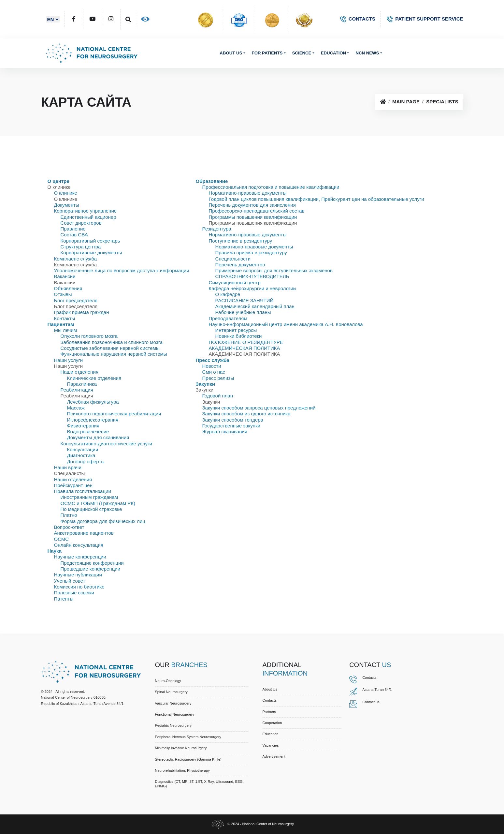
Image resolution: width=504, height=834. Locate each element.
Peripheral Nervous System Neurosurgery (188, 737)
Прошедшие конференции (91, 569)
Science (302, 53)
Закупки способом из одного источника (246, 414)
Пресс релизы (218, 378)
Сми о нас (214, 372)
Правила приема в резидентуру (251, 253)
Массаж (76, 408)
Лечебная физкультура (93, 402)
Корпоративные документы (91, 253)
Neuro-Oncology (168, 681)
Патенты (64, 599)
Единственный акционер (88, 217)
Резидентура (217, 229)
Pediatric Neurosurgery (173, 725)
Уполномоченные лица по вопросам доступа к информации (122, 270)
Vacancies (271, 745)
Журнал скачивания (225, 432)
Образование (212, 181)
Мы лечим (66, 330)
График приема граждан (82, 312)
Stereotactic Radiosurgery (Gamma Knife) (188, 759)
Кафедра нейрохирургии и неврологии (252, 288)
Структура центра (81, 247)
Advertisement (274, 756)
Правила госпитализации (83, 491)
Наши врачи (68, 467)
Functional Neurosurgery (175, 714)
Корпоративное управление (86, 211)
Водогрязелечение (88, 432)
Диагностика (81, 455)
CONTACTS (358, 19)
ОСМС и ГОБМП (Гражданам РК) (98, 503)
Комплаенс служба (76, 259)
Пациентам (61, 324)
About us (231, 53)
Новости (212, 366)
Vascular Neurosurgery (173, 703)
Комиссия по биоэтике (79, 587)
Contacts (270, 700)
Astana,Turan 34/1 (377, 690)
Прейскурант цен (73, 485)
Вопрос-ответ (69, 527)
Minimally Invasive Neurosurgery (181, 748)
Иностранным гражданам (89, 497)
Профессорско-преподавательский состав (257, 211)
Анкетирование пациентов (84, 533)
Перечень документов (240, 265)
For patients (267, 53)
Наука (55, 551)
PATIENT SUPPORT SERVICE (425, 19)
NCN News (367, 53)
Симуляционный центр (235, 283)
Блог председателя (76, 300)
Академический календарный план (255, 306)
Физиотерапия (83, 426)
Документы (67, 205)
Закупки (205, 384)
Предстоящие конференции (92, 563)
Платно (69, 515)
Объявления (68, 288)
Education (333, 53)
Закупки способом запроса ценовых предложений (259, 408)
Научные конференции (80, 557)
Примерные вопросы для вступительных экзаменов (274, 270)
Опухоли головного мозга (89, 336)
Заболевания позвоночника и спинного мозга (112, 342)
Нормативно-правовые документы (248, 193)
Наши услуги (69, 360)
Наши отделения (80, 372)
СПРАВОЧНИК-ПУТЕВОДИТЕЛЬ (252, 276)
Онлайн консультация (79, 545)
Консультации (83, 449)
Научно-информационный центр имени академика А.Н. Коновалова (286, 324)
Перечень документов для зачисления (252, 205)
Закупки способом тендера (233, 420)
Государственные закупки (231, 426)
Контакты (65, 318)
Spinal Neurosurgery (171, 692)
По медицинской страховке (91, 509)
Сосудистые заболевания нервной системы (110, 348)
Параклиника (82, 384)
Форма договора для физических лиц (103, 521)
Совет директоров (81, 223)
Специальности (233, 259)
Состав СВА (74, 235)
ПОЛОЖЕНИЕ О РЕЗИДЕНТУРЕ (246, 342)
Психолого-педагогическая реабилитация (114, 414)
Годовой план (218, 396)
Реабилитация (77, 390)
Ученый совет (70, 581)
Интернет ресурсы (236, 330)
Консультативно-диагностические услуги (106, 444)
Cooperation (272, 723)
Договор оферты (86, 462)
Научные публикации (78, 575)
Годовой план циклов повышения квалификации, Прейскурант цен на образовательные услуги (317, 199)
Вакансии (65, 276)
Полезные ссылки (74, 593)
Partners (269, 712)
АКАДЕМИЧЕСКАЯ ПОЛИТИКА (245, 348)
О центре (58, 181)
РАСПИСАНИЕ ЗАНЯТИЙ (245, 300)
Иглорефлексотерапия (93, 420)
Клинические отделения (94, 378)
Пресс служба (213, 360)
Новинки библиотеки (239, 336)
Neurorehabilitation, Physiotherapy (182, 770)
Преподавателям (228, 318)
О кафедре (228, 294)
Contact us (371, 702)
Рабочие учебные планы (243, 312)
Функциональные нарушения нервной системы (114, 354)
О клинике (66, 193)
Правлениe (73, 229)
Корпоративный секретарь (90, 241)
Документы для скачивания (98, 437)
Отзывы (63, 294)
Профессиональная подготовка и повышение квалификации (271, 187)
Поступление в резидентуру (241, 241)
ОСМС (62, 539)
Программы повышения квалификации (253, 217)
